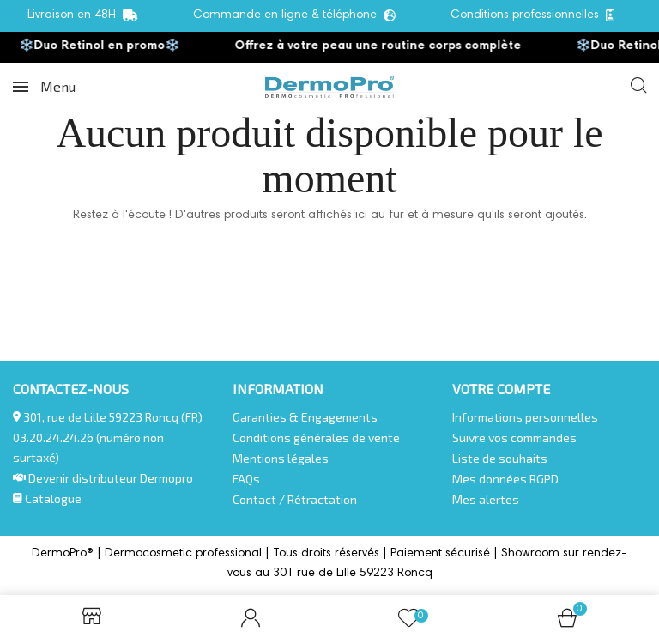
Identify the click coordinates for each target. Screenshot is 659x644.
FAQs (246, 479)
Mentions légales (281, 458)
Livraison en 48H (83, 16)
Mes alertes (486, 499)
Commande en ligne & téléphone (294, 16)
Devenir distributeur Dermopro (111, 478)
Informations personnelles (525, 417)
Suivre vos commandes (514, 437)
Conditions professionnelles (533, 16)
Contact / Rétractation (295, 499)
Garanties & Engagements (305, 417)
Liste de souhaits (500, 458)
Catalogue (47, 498)
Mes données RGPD (505, 479)
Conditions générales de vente (316, 437)
